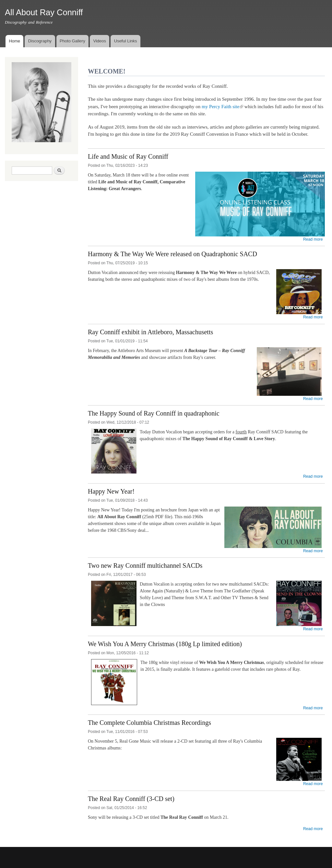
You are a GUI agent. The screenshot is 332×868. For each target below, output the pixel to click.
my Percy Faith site (222, 107)
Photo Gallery (72, 41)
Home (14, 41)
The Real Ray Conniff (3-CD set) (131, 799)
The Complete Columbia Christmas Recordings (149, 723)
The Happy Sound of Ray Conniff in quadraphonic (154, 413)
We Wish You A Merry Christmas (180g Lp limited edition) (165, 644)
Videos (100, 41)
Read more (313, 239)
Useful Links (126, 41)
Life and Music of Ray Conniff (128, 156)
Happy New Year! (111, 491)
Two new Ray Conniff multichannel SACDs (145, 565)
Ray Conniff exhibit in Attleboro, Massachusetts (150, 332)
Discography (40, 41)
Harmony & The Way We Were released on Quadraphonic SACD (172, 254)
